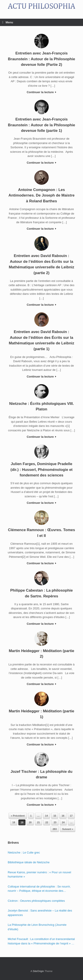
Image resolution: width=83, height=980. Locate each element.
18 (14, 822)
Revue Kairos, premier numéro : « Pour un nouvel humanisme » (39, 875)
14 (46, 816)
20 (30, 822)
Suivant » (68, 829)
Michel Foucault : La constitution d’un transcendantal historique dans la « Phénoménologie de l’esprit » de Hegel (41, 941)
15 (55, 816)
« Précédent (18, 816)
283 (55, 829)
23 (55, 822)
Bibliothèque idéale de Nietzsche (29, 862)
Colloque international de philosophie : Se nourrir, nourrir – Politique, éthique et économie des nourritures (39, 889)
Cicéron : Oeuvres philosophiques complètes (36, 901)
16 (63, 816)
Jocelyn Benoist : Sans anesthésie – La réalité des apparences (40, 913)
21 (39, 822)
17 (71, 816)
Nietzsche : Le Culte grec (24, 852)
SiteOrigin (38, 971)
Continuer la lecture (42, 92)
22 (47, 822)
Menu (8, 22)
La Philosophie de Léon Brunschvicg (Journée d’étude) (37, 927)
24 (63, 822)
